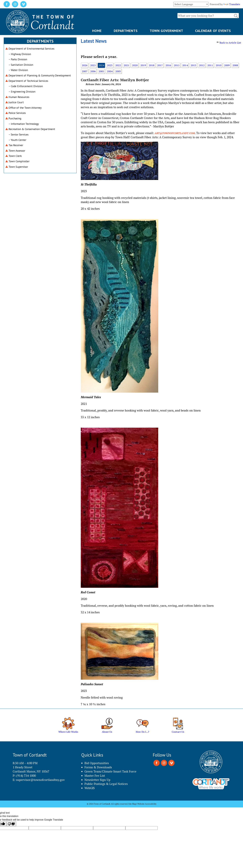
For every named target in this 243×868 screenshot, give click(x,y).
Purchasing (15, 118)
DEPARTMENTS (126, 31)
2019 (143, 65)
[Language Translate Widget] (191, 4)
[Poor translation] (11, 824)
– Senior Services (19, 134)
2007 (85, 71)
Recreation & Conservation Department (32, 129)
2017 (160, 65)
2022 (118, 65)
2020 (135, 65)
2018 (152, 65)
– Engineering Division (22, 92)
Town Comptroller (19, 161)
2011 (210, 65)
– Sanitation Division (21, 65)
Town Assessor (17, 151)
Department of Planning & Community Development (40, 75)
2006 (93, 71)
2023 (110, 65)
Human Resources (19, 97)
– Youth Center (17, 140)
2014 (185, 65)
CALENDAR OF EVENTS (213, 31)
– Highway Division (20, 54)
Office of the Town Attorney (25, 108)
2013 (193, 65)
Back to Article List (229, 43)
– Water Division (18, 70)
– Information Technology (24, 124)
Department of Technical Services (28, 81)
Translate (232, 4)
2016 (168, 65)
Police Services (17, 113)
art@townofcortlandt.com (175, 133)
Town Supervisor (18, 167)
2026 (85, 65)
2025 (93, 65)
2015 (177, 65)
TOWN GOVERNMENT (166, 31)
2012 (202, 65)
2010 (219, 65)
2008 (235, 65)
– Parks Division (18, 59)
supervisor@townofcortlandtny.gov (40, 780)
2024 (101, 65)
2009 (227, 65)
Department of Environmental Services (31, 49)
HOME (97, 31)
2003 (118, 71)
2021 (126, 65)
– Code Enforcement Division (26, 86)
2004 (110, 71)
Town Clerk (15, 156)
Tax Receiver (16, 145)
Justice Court (16, 102)
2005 (101, 71)
